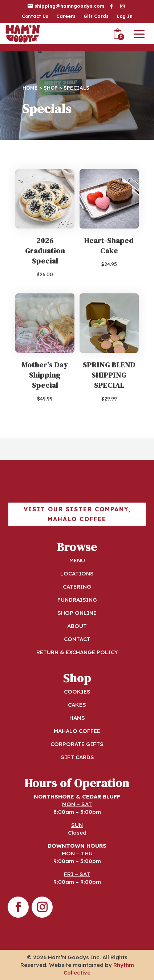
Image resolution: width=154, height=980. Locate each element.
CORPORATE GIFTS (77, 744)
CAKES (77, 705)
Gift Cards (96, 16)
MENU (77, 560)
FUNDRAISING (77, 600)
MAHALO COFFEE (77, 731)
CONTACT (77, 639)
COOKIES (77, 692)
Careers (66, 16)
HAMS (77, 718)
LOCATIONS (77, 573)
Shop (51, 88)
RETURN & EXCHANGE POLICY (77, 652)
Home (30, 88)
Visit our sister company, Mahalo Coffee (77, 514)
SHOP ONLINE (77, 613)
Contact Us (35, 16)
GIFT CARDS (77, 757)
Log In (125, 16)
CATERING (77, 587)
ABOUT (77, 626)
